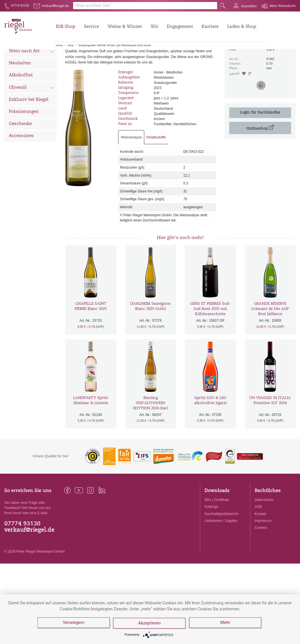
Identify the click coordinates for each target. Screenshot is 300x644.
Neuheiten (20, 95)
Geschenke (20, 156)
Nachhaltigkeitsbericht (221, 546)
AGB (258, 539)
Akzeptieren (150, 624)
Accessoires (21, 168)
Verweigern (74, 624)
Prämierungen (24, 144)
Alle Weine (20, 59)
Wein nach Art (31, 84)
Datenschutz (264, 532)
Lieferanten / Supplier (221, 553)
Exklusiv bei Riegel (29, 132)
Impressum (263, 553)
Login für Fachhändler (260, 144)
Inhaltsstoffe (156, 169)
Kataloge (211, 539)
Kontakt (261, 546)
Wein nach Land (31, 72)
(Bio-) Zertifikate (217, 532)
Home (59, 45)
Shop (71, 45)
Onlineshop (260, 160)
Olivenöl (31, 120)
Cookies (261, 560)
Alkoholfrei (21, 107)
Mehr (226, 624)
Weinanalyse (131, 169)
